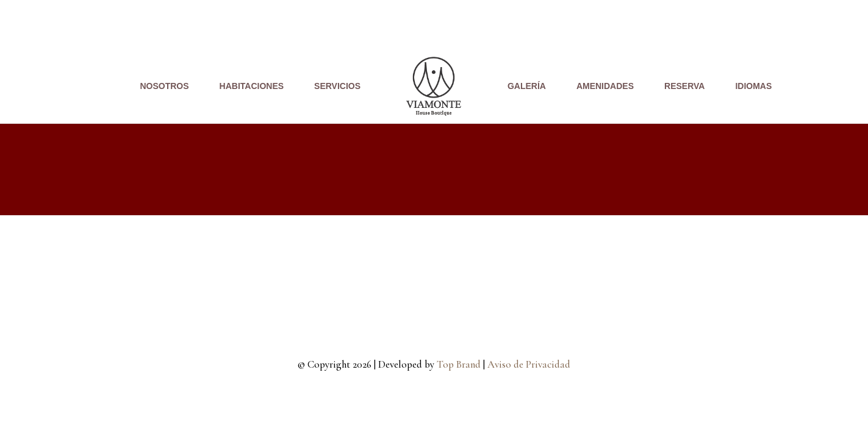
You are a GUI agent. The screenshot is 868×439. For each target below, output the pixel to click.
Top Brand (459, 364)
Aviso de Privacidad (529, 364)
